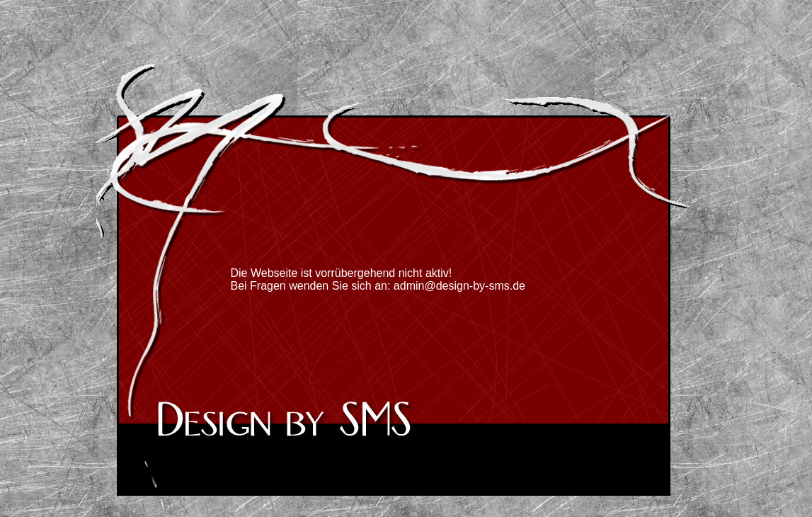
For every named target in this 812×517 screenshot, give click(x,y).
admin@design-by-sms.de (459, 286)
